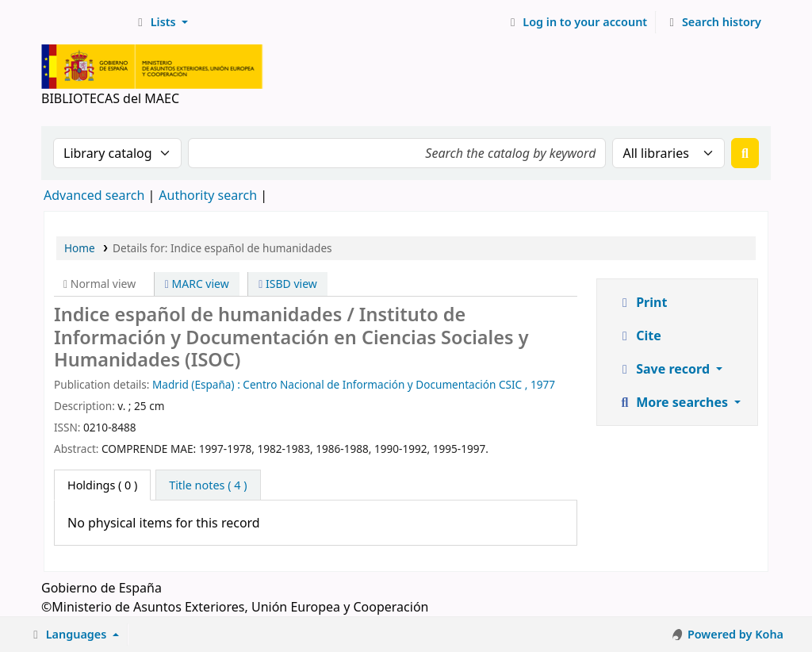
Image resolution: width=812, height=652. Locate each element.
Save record (665, 369)
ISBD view (288, 284)
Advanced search (94, 195)
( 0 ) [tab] (102, 485)
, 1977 (540, 384)
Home (80, 248)
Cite (639, 336)
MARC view (197, 284)
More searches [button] (674, 402)
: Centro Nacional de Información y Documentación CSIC (379, 384)
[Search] (745, 153)
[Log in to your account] (577, 22)
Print (642, 302)
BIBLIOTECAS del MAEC (84, 22)
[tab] (208, 485)
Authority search (208, 195)
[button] (161, 22)
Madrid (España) (193, 384)
